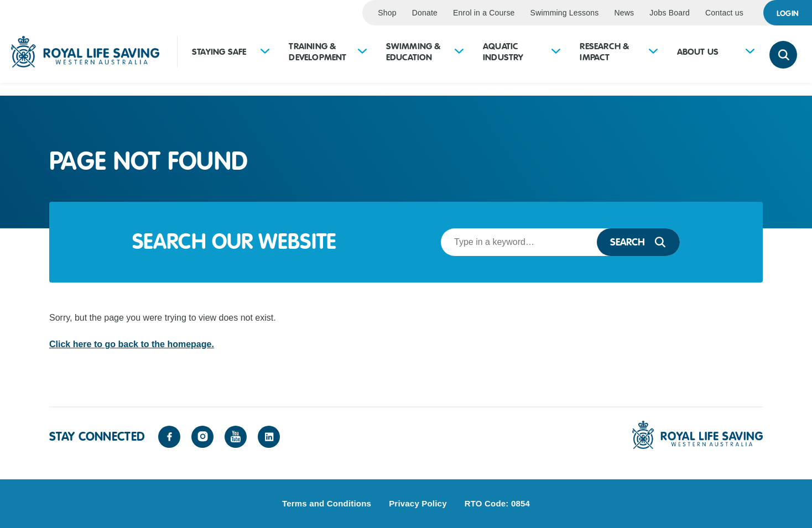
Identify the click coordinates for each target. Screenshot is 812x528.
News (624, 13)
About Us (698, 52)
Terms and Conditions (327, 503)
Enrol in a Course (484, 13)
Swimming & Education (413, 52)
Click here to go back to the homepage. (132, 344)
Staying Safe (219, 52)
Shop (387, 13)
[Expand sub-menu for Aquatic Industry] (556, 52)
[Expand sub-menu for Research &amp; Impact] (653, 52)
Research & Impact (604, 52)
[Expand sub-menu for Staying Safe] (265, 52)
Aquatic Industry (503, 52)
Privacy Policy (418, 503)
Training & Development (317, 52)
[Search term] (516, 242)
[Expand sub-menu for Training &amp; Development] (362, 52)
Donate (425, 13)
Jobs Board (670, 13)
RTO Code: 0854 (497, 503)
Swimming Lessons (565, 13)
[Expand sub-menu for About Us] (750, 52)
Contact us (724, 13)
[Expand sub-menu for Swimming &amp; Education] (459, 52)
